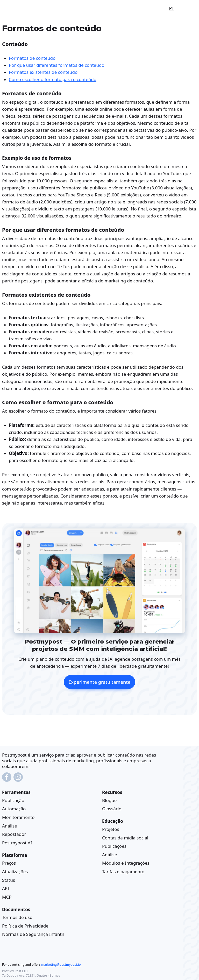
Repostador (14, 834)
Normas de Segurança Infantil (33, 934)
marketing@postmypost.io (61, 965)
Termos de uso (17, 917)
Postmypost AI (17, 843)
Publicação (13, 800)
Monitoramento (18, 817)
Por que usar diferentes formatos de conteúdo (57, 65)
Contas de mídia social (125, 837)
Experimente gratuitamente (99, 682)
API (6, 888)
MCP (7, 897)
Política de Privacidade (25, 926)
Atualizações (15, 872)
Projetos (111, 829)
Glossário (112, 809)
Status (9, 880)
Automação (14, 809)
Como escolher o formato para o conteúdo (53, 79)
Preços (9, 863)
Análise (9, 826)
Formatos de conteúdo (32, 58)
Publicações (114, 846)
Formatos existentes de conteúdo (43, 72)
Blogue (109, 800)
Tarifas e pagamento (123, 872)
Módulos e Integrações (126, 863)
